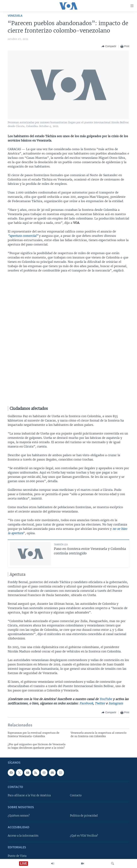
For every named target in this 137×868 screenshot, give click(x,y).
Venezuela (15, 16)
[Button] (109, 46)
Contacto (76, 796)
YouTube (105, 699)
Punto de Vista (17, 856)
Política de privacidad (84, 816)
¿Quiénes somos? (19, 816)
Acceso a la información (23, 836)
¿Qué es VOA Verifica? (84, 836)
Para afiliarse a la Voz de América (29, 796)
